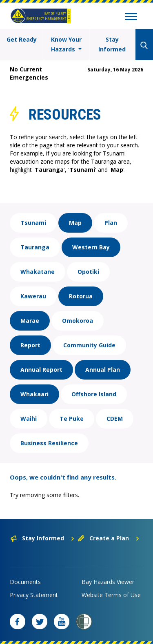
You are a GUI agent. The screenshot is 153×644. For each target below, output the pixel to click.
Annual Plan (103, 370)
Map (75, 223)
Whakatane (38, 272)
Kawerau (33, 296)
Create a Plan (109, 538)
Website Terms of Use (111, 595)
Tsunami (33, 223)
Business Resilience (49, 443)
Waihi (29, 419)
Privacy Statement (34, 595)
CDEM (115, 419)
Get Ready (22, 39)
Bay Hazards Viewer (108, 582)
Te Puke (72, 419)
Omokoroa (78, 321)
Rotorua (81, 296)
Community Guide (89, 345)
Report (30, 345)
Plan (111, 223)
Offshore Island (94, 394)
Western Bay (91, 247)
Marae (30, 321)
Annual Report (41, 370)
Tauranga (35, 247)
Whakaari (34, 394)
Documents (25, 582)
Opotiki (88, 272)
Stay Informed (112, 44)
